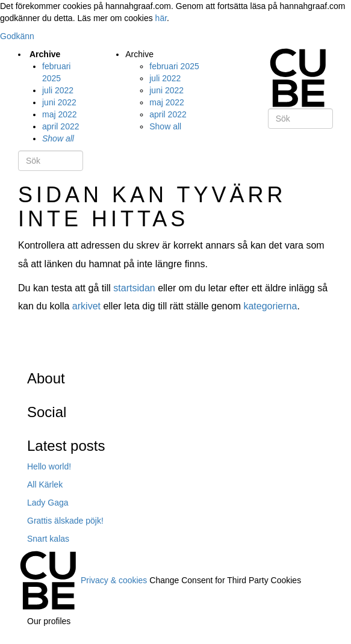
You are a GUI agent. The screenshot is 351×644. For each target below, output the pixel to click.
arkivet (86, 306)
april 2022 (61, 126)
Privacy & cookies (114, 580)
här (161, 18)
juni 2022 (59, 102)
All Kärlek (45, 485)
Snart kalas (48, 539)
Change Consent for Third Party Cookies (225, 580)
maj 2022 (60, 114)
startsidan (134, 288)
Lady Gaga (48, 503)
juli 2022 (58, 90)
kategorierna (270, 306)
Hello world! (49, 466)
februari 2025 (174, 66)
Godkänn (17, 36)
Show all (58, 138)
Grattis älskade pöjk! (65, 521)
